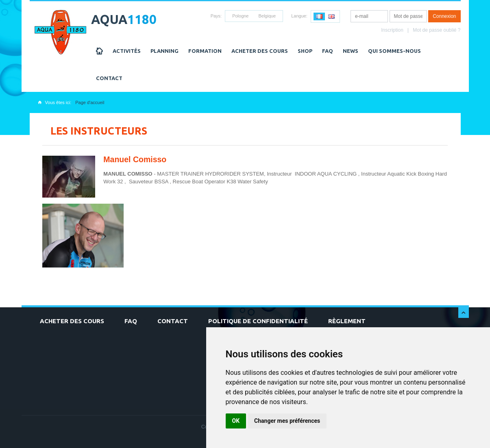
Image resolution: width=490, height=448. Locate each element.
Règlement (347, 321)
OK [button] (236, 421)
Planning (164, 51)
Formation (205, 51)
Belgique (267, 16)
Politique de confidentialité (258, 321)
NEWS (351, 51)
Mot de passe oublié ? (437, 30)
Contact (109, 78)
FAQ (328, 51)
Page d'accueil (90, 102)
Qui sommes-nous (394, 51)
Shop (305, 51)
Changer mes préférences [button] (287, 421)
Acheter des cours (260, 51)
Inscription (392, 30)
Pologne (240, 16)
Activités (127, 51)
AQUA (124, 19)
